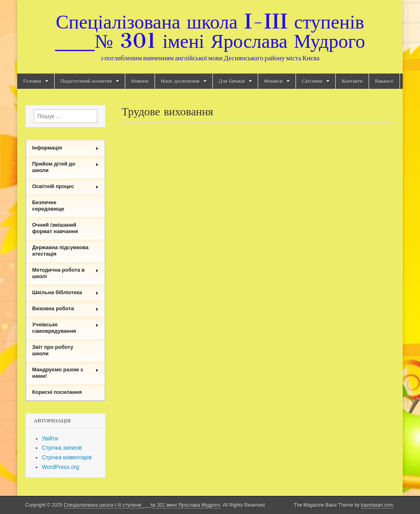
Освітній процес (65, 186)
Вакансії (384, 81)
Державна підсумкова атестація (60, 251)
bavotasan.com (377, 505)
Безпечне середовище (48, 206)
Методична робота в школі (65, 273)
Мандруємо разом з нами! (65, 373)
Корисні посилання (57, 392)
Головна (32, 81)
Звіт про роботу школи (53, 350)
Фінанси (273, 81)
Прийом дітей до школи (65, 167)
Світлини (312, 81)
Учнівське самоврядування (65, 328)
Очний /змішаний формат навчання (55, 228)
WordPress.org (60, 467)
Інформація (65, 148)
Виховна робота (65, 308)
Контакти (352, 81)
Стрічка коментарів (67, 457)
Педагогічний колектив (86, 81)
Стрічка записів (62, 448)
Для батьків (232, 81)
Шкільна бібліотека (65, 292)
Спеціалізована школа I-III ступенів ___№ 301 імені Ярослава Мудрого (210, 31)
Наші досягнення (180, 81)
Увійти (50, 438)
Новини (140, 81)
